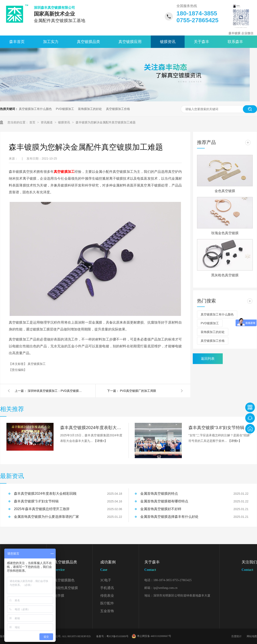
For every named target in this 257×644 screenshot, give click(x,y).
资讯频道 (47, 122)
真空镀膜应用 (130, 42)
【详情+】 (100, 441)
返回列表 (208, 359)
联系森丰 (235, 42)
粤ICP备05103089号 (117, 636)
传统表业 (107, 596)
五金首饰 (107, 611)
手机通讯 (107, 588)
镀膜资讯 (168, 42)
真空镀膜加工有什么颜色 (35, 109)
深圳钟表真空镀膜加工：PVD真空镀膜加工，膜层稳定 (55, 391)
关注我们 (249, 567)
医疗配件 (107, 603)
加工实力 (51, 42)
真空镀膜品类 (88, 42)
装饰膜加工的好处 (90, 109)
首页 (33, 122)
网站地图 (252, 636)
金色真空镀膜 (225, 191)
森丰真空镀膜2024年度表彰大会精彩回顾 (91, 428)
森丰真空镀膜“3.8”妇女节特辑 (216, 428)
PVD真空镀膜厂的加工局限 (138, 391)
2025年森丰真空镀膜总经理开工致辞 (42, 509)
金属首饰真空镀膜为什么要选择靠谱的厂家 (46, 517)
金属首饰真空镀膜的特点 (159, 494)
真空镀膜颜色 (64, 580)
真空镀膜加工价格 (118, 109)
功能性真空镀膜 (66, 588)
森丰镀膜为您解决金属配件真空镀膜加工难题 (106, 122)
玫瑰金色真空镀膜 (225, 233)
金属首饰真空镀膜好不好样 (161, 509)
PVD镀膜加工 (65, 109)
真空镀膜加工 (64, 172)
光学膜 (59, 596)
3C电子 (106, 580)
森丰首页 (17, 42)
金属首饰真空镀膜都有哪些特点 (164, 501)
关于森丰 (202, 42)
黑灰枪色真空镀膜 (225, 275)
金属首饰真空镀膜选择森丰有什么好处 (169, 517)
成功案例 (120, 567)
